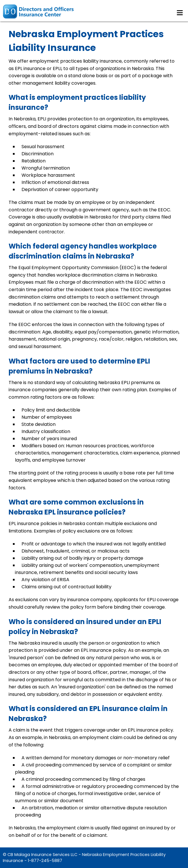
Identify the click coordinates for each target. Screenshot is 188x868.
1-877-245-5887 (45, 861)
